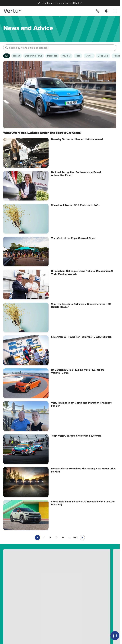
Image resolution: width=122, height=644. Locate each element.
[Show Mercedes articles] (52, 56)
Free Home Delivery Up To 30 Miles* (60, 3)
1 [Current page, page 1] (37, 537)
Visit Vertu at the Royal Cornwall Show (73, 238)
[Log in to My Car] (107, 11)
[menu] (114, 11)
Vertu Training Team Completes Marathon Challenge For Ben (81, 404)
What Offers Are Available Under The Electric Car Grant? (42, 133)
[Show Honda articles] (117, 56)
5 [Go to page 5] (63, 537)
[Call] (98, 11)
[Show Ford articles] (78, 56)
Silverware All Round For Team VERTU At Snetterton (81, 337)
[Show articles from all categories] (7, 56)
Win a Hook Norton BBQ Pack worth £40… (76, 205)
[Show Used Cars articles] (103, 56)
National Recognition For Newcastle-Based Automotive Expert (76, 174)
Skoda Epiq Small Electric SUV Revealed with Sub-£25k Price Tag (83, 503)
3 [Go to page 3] (50, 537)
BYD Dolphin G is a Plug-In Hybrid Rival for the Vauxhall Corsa (78, 371)
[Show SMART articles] (89, 56)
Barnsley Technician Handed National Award (77, 139)
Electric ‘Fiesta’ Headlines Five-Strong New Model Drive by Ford (83, 470)
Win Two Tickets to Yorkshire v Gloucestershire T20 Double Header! (81, 305)
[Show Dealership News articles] (34, 56)
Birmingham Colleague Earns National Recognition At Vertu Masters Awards (82, 272)
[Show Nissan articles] (17, 56)
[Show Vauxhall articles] (66, 56)
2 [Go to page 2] (44, 537)
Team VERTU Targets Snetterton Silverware (76, 436)
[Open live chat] (115, 636)
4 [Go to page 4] (57, 537)
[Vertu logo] (12, 11)
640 (76, 537)
